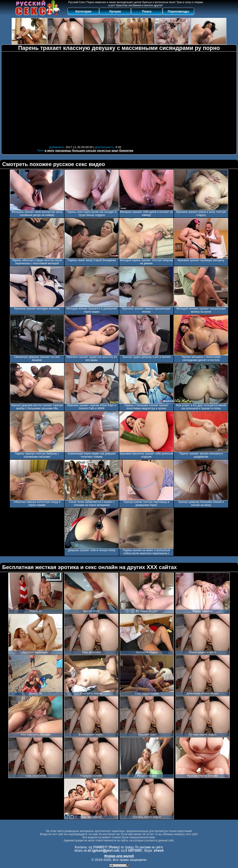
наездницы (63, 150)
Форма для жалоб (119, 856)
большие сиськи (84, 150)
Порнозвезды (178, 11)
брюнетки (126, 150)
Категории (83, 11)
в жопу (50, 150)
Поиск (147, 11)
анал (115, 150)
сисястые (104, 150)
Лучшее (115, 11)
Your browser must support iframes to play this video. (85, 98)
